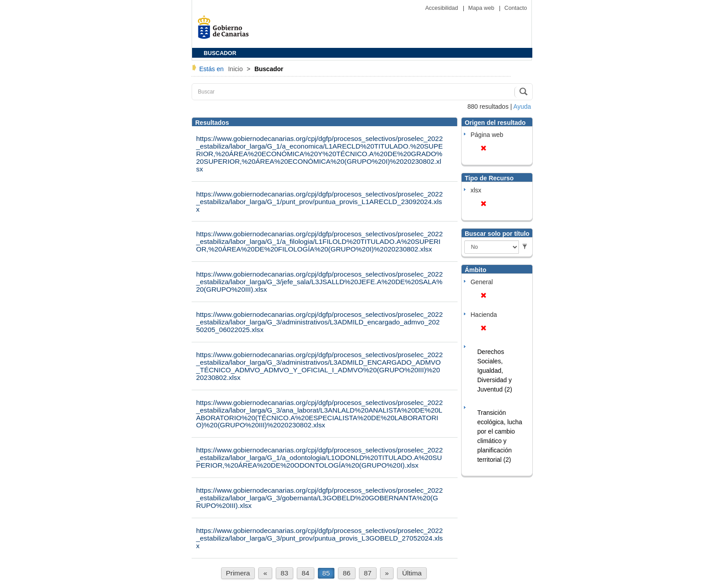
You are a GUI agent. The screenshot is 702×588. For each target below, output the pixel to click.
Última (412, 573)
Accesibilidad (443, 8)
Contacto (516, 8)
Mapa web (482, 8)
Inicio (236, 69)
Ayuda (522, 107)
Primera (238, 573)
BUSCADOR (220, 53)
